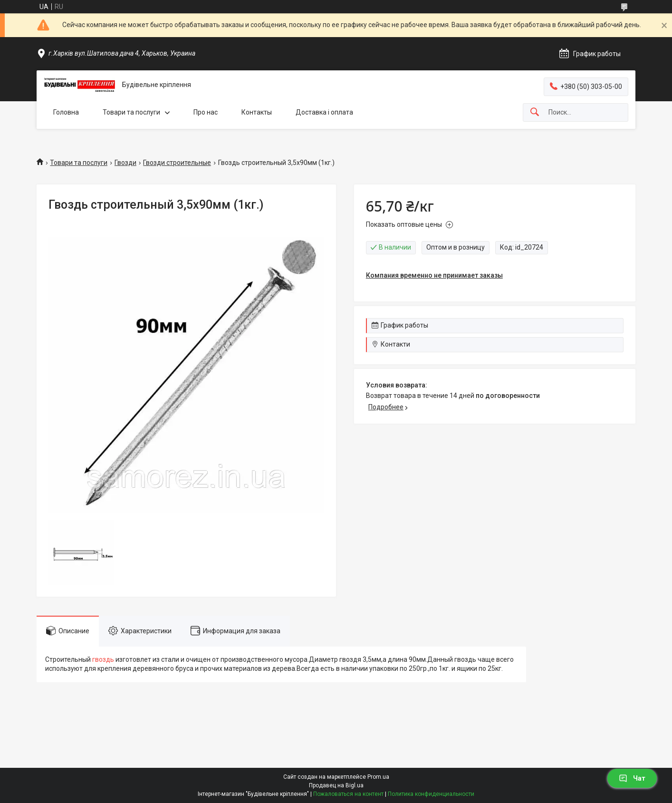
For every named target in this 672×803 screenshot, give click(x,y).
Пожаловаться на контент (348, 794)
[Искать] (535, 112)
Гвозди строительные (177, 163)
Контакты (257, 112)
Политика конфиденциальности (431, 794)
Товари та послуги (131, 112)
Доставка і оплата (324, 112)
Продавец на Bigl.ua (336, 785)
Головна (66, 112)
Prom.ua (378, 777)
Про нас (206, 112)
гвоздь (103, 659)
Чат (632, 778)
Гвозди (125, 163)
